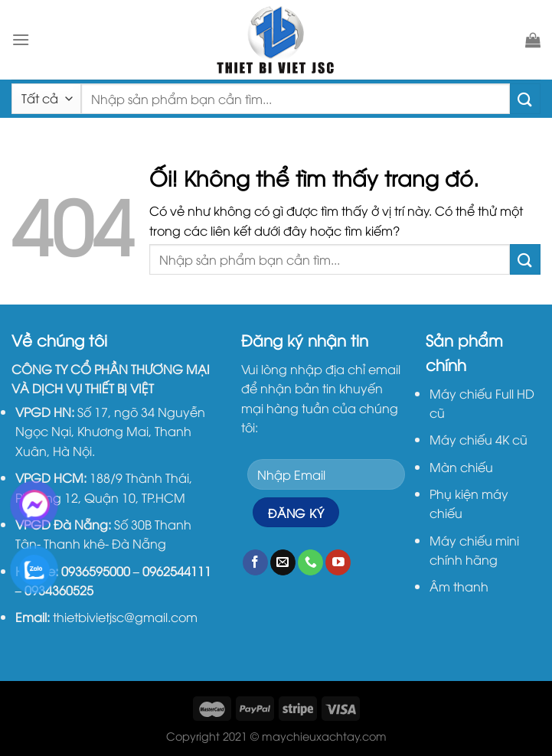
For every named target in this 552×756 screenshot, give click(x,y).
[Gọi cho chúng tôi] (310, 562)
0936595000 (96, 571)
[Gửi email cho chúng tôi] (283, 562)
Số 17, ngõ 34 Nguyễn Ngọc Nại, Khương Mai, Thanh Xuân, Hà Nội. (110, 431)
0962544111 (177, 571)
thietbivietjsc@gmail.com (125, 617)
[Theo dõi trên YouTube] (338, 562)
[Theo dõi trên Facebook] (255, 562)
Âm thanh (459, 586)
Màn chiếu (461, 467)
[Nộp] (525, 98)
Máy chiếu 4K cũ (479, 439)
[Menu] (21, 39)
